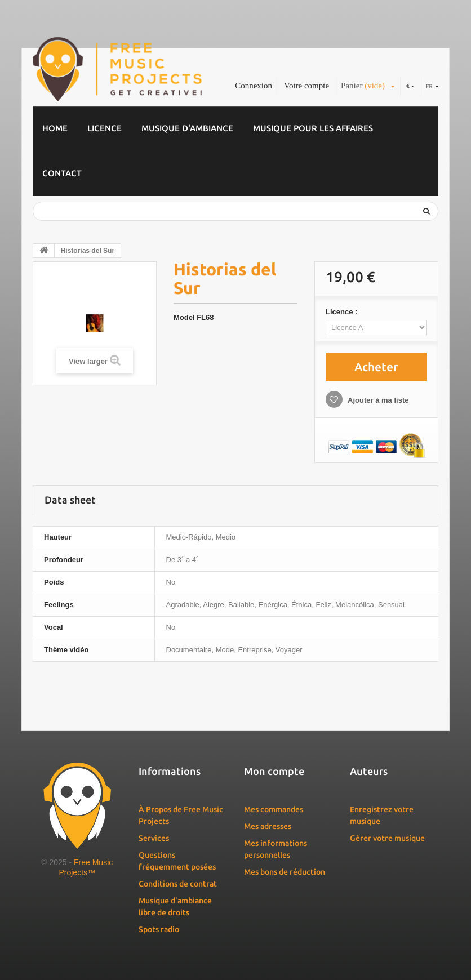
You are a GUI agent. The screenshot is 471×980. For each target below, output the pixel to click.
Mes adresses (268, 826)
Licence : (343, 312)
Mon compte (274, 771)
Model (184, 317)
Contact (62, 173)
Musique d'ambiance (187, 128)
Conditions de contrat (178, 884)
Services (154, 838)
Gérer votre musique (387, 838)
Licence (105, 128)
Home (55, 128)
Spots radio (159, 929)
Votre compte (306, 86)
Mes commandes (274, 809)
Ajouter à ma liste (377, 400)
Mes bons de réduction (285, 872)
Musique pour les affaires (313, 128)
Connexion (254, 86)
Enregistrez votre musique (382, 815)
